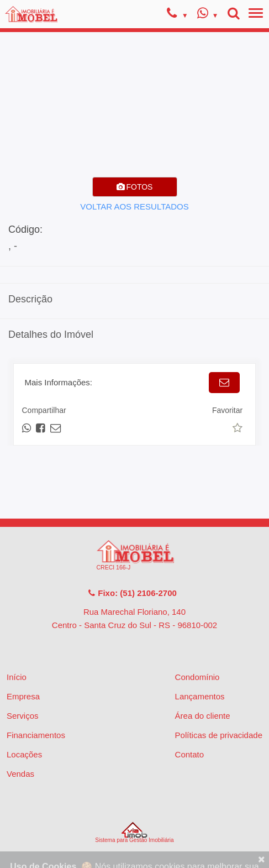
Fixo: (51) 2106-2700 (132, 593)
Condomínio (197, 677)
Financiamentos (36, 735)
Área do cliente (203, 716)
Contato (190, 754)
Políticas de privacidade (219, 735)
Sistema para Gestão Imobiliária (134, 833)
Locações (24, 754)
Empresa (23, 696)
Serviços (23, 716)
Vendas (20, 774)
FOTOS (135, 187)
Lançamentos (200, 696)
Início (17, 677)
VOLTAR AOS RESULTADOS (134, 206)
